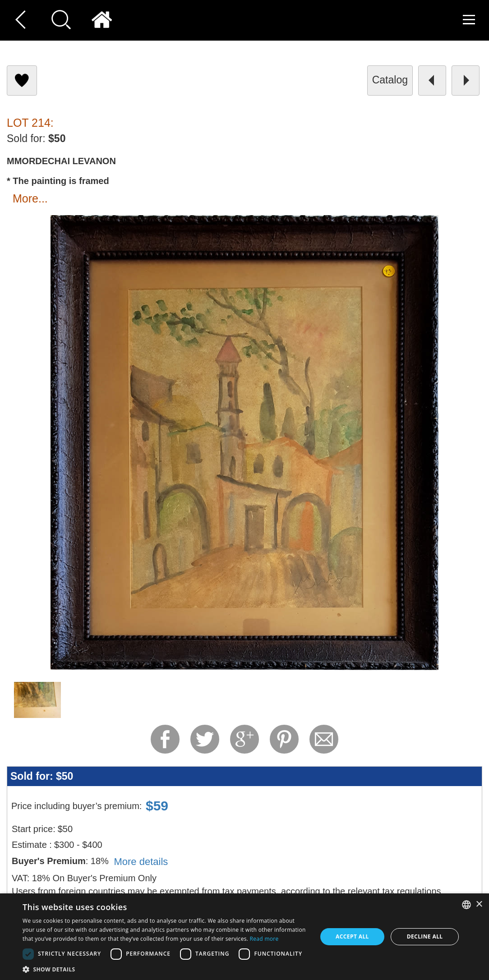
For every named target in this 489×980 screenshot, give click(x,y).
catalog (390, 80)
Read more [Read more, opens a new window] (264, 939)
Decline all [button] (425, 936)
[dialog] (244, 937)
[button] (165, 969)
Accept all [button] (352, 936)
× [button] (479, 904)
